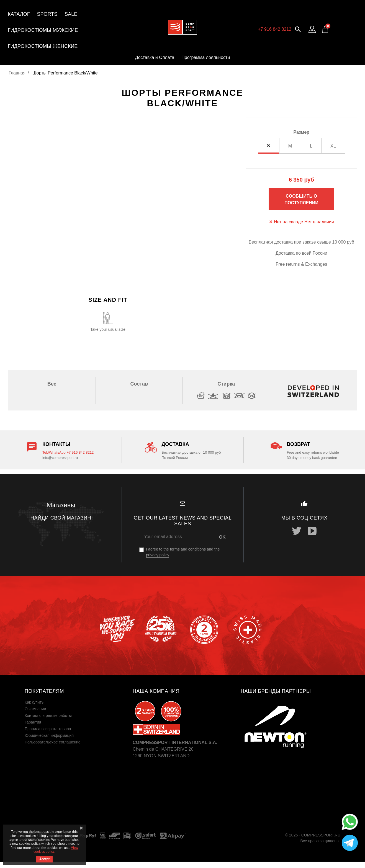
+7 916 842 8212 (275, 29)
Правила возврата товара (48, 729)
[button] (298, 29)
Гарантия (33, 722)
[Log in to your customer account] (312, 29)
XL (333, 146)
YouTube (312, 531)
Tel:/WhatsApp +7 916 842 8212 (68, 452)
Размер (302, 132)
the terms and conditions (185, 549)
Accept (44, 859)
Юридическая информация (49, 735)
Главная (17, 73)
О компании (35, 709)
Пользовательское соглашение (53, 742)
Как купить (34, 702)
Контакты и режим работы (48, 715)
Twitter (297, 531)
